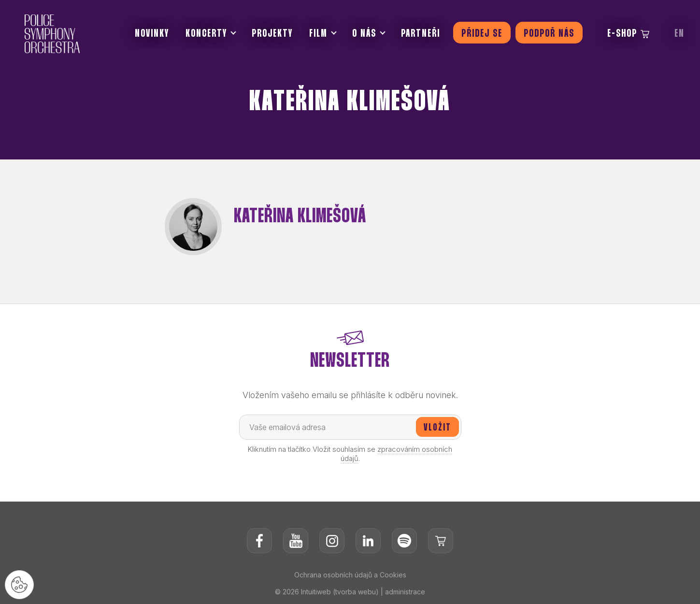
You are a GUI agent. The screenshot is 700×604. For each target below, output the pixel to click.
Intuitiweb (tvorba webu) (340, 592)
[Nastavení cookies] (19, 585)
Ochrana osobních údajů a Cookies (350, 575)
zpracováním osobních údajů (397, 454)
